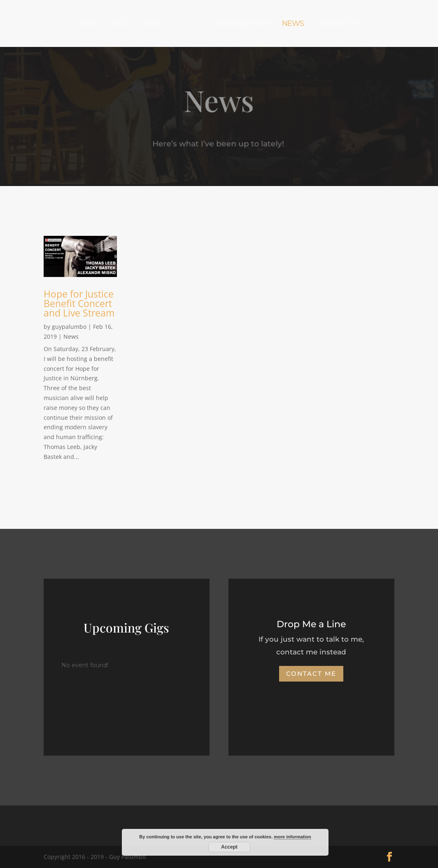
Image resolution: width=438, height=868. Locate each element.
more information (292, 837)
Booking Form (243, 24)
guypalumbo (69, 327)
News (293, 24)
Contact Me (338, 24)
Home (87, 24)
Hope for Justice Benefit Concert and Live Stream (79, 303)
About (122, 24)
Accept (229, 847)
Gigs (154, 24)
